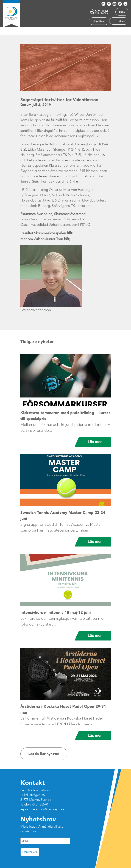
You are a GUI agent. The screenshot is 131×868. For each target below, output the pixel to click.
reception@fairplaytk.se (48, 809)
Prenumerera (30, 852)
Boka (122, 12)
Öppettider (99, 21)
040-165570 (40, 805)
